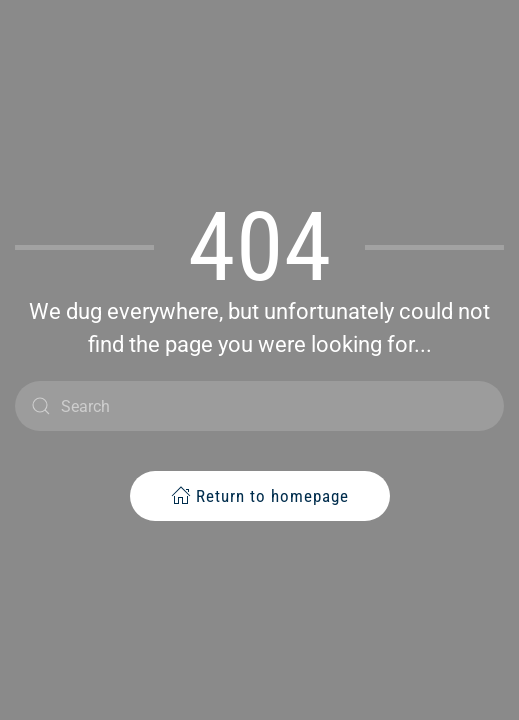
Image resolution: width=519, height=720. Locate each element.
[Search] (259, 406)
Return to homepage (260, 495)
